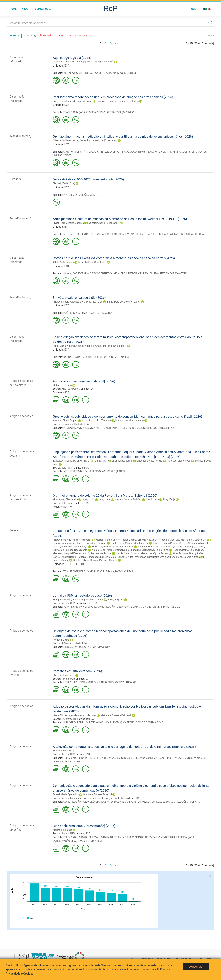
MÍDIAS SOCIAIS (182, 152)
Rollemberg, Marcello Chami (88, 600)
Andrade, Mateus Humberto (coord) (72, 540)
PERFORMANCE (98, 471)
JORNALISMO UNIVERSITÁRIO (80, 607)
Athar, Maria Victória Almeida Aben (72, 346)
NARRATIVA (108, 682)
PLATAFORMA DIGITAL (159, 152)
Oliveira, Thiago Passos (166, 543)
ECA (67, 66)
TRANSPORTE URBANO (76, 572)
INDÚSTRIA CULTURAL (193, 234)
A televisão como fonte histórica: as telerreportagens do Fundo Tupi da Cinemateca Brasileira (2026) (124, 747)
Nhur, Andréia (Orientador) (93, 262)
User (194, 9)
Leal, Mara (104, 499)
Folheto (14, 530)
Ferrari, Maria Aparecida (66, 794)
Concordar (196, 967)
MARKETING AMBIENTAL (105, 428)
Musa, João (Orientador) (100, 62)
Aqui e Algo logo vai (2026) (72, 58)
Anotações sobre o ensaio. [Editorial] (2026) (84, 381)
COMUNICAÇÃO (72, 802)
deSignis (66, 643)
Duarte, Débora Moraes (86, 560)
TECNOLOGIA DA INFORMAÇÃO (108, 723)
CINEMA (154, 274)
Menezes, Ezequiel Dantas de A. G (71, 553)
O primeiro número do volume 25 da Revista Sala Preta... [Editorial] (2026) (105, 495)
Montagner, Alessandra (65, 499)
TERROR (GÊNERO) (138, 274)
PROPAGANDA (71, 428)
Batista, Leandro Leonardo (129, 421)
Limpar (210, 35)
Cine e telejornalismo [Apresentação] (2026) (84, 826)
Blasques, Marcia (62, 600)
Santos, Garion (61, 560)
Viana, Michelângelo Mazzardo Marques (74, 715)
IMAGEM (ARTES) (126, 73)
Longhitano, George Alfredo (185, 557)
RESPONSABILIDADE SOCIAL (136, 428)
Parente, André (81, 461)
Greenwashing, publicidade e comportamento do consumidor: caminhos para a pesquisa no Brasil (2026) (127, 416)
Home (13, 9)
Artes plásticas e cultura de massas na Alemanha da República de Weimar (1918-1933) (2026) (120, 219)
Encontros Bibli (70, 719)
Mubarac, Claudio (62, 385)
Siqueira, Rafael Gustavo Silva (192, 540)
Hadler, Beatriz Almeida (133, 540)
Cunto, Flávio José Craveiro (92, 543)
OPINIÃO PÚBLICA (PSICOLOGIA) (81, 152)
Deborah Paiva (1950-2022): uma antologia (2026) (88, 179)
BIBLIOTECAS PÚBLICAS (77, 723)
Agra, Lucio (88, 499)
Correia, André (60, 557)
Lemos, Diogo (197, 550)
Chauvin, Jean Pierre (64, 675)
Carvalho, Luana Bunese (132, 550)
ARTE (66, 234)
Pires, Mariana (180, 553)
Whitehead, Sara (143, 557)
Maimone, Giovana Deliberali (116, 715)
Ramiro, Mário (101, 461)
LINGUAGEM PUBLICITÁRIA (78, 647)
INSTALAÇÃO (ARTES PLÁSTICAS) (82, 73)
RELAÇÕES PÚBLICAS (188, 802)
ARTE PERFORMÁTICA (75, 471)
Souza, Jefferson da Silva (161, 540)
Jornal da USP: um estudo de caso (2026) (82, 596)
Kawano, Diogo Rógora (65, 421)
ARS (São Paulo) (70, 389)
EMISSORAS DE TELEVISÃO (132, 758)
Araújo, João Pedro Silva (105, 550)
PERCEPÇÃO (109, 73)
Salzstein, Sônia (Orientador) (104, 223)
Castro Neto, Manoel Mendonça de (130, 543)
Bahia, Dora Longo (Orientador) (124, 302)
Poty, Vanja (169, 499)
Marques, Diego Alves (179, 461)
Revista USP (68, 603)
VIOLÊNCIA (93, 802)
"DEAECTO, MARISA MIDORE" (75, 36)
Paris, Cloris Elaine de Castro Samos (72, 101)
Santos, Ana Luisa (62, 461)
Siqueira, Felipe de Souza (152, 547)
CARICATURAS (109, 234)
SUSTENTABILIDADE (164, 428)
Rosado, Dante (181, 550)
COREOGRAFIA (81, 274)
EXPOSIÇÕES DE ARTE (87, 195)
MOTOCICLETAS (124, 572)
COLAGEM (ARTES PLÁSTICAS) (135, 234)
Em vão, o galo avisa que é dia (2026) (79, 298)
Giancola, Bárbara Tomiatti (97, 794)
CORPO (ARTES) (106, 112)
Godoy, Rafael (197, 553)
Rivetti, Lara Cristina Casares (68, 223)
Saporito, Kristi (126, 557)
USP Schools (43, 9)
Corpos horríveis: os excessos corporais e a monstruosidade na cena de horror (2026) (114, 258)
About (26, 9)
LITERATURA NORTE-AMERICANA (82, 682)
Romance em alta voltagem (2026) (77, 671)
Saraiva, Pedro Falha (157, 550)
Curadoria (16, 179)
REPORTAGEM (72, 762)
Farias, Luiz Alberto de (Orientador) (98, 140)
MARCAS (85, 428)
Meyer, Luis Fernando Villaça (72, 547)
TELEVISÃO (70, 758)
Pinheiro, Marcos (108, 560)
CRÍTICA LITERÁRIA (126, 682)
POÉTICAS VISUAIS (74, 313)
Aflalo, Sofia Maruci (63, 262)
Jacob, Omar (123, 553)
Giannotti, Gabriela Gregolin (68, 62)
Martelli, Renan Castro (108, 540)
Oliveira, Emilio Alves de (66, 140)
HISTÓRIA (82, 758)
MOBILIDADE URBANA (102, 572)
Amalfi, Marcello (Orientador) (111, 346)
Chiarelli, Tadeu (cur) (64, 183)
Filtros (14, 36)
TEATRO (68, 112)
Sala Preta (67, 468)
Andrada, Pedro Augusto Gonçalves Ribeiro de (78, 302)
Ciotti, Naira (152, 499)
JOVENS (105, 802)
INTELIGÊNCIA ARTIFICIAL (115, 152)
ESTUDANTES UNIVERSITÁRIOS (128, 802)
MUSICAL (88, 357)
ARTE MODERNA (79, 234)
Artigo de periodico (21, 416)
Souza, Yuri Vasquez (65, 543)
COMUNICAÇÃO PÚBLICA (111, 607)
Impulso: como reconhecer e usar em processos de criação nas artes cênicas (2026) (113, 97)
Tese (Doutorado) (20, 136)
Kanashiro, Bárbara (124, 461)
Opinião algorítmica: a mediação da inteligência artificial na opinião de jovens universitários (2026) (123, 136)
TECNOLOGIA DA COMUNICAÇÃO (145, 723)
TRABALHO (105, 313)
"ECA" (32, 36)
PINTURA (68, 195)
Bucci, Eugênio (115, 600)
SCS (89, 603)
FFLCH (74, 564)
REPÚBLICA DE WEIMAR (166, 234)
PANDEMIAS (133, 607)
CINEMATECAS (156, 758)
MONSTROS (120, 274)
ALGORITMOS (138, 152)
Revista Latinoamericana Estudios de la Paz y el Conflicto (92, 798)
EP (67, 564)
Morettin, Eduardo (62, 751)
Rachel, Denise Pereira (150, 461)
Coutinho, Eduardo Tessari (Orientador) (118, 101)
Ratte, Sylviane (161, 557)
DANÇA (67, 274)
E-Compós (67, 424)
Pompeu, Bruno (61, 640)
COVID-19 (146, 607)
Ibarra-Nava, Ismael (101, 553)
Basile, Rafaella (78, 557)
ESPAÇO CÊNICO (125, 112)
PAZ (84, 802)
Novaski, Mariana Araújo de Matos (150, 553)
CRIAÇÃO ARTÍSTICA (84, 112)
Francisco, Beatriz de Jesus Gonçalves (113, 547)
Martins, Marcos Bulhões (128, 499)
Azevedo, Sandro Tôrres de (96, 421)
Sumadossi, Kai (95, 557)
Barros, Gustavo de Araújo (180, 547)
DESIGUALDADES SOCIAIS (161, 802)
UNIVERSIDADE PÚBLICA (166, 607)
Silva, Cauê (111, 557)
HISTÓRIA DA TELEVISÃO (102, 758)
